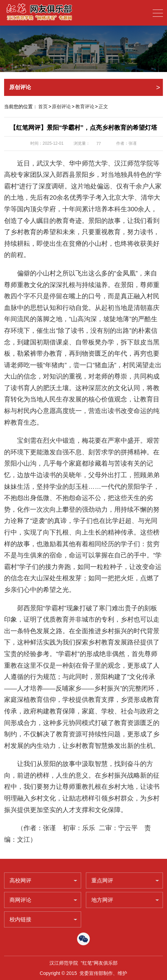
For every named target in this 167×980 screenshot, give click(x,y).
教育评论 (85, 106)
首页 (43, 106)
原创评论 (61, 106)
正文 (103, 106)
